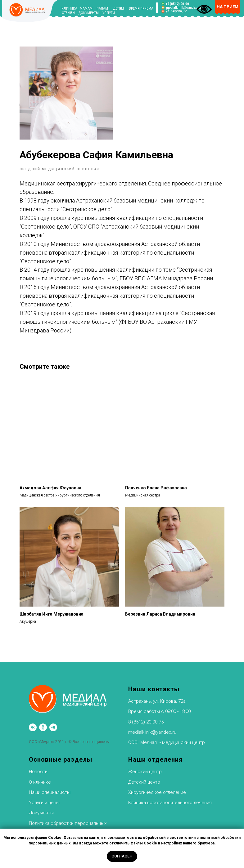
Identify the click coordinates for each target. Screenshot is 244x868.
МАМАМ (86, 9)
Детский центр (144, 779)
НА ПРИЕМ (228, 7)
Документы (41, 810)
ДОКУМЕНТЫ (89, 13)
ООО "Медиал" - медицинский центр (167, 739)
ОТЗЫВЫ (68, 13)
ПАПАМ (102, 9)
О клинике (40, 779)
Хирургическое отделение (157, 789)
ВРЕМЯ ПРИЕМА (141, 9)
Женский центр (145, 768)
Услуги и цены (44, 799)
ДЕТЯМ (119, 9)
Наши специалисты (50, 789)
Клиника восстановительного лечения (170, 799)
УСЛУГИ (109, 13)
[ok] (43, 724)
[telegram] (53, 724)
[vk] (33, 724)
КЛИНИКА (69, 9)
